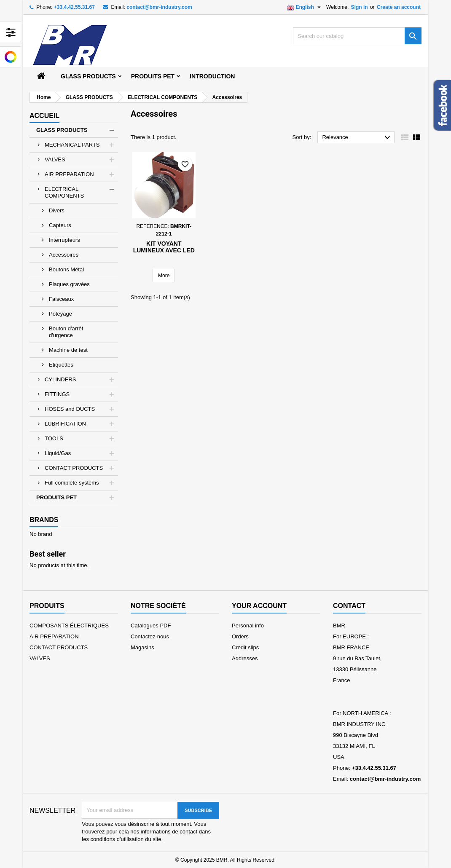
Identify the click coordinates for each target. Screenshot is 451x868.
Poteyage (60, 314)
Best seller (48, 554)
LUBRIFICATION (65, 424)
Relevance (357, 138)
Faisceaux (61, 299)
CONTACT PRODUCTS (74, 468)
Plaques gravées (69, 284)
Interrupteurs (64, 240)
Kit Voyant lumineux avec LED (164, 247)
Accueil (44, 116)
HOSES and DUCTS (70, 409)
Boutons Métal (66, 269)
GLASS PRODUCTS (88, 76)
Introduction (212, 76)
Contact (349, 606)
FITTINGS (57, 394)
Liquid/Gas (58, 453)
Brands (44, 520)
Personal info (248, 626)
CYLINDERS (60, 379)
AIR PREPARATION (69, 174)
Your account (259, 606)
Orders (240, 636)
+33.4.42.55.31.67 (74, 7)
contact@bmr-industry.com (159, 7)
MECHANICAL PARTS (72, 145)
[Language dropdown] (305, 7)
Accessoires (64, 255)
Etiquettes (61, 365)
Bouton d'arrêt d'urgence (66, 332)
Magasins (142, 647)
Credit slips (245, 647)
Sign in (360, 7)
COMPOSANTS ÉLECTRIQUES (69, 626)
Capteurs (60, 225)
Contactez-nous (150, 636)
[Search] (357, 36)
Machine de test (68, 350)
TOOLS (54, 438)
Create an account (399, 7)
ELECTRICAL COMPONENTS (64, 192)
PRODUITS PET (153, 76)
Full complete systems (72, 483)
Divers (57, 210)
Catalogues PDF (151, 626)
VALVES (55, 159)
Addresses (245, 658)
